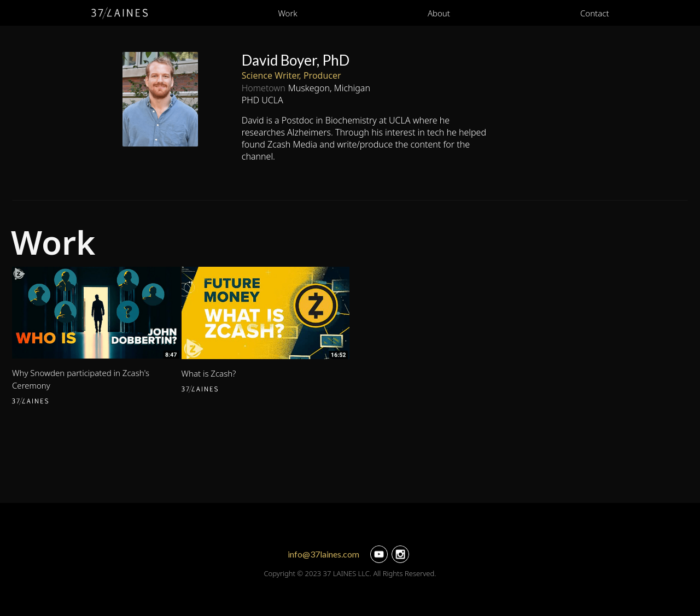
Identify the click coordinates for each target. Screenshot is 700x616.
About (439, 13)
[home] (120, 13)
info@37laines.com (323, 554)
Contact (595, 13)
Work (287, 13)
